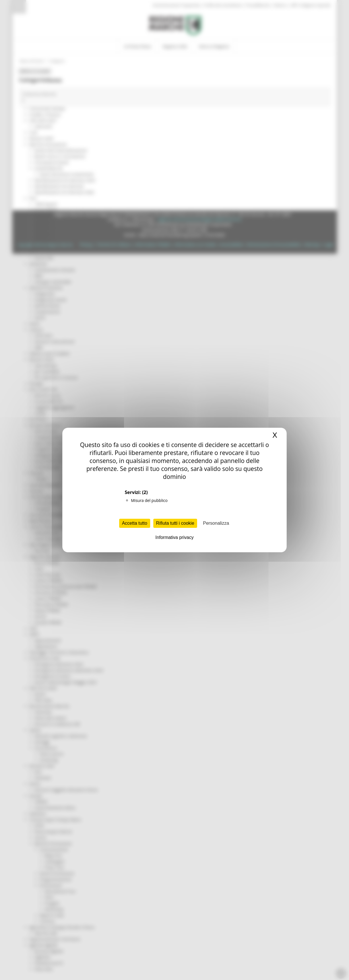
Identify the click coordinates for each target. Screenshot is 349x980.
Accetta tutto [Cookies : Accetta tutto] (135, 523)
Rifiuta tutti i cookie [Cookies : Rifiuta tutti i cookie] (175, 523)
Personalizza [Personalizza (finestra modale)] (216, 523)
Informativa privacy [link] (174, 537)
